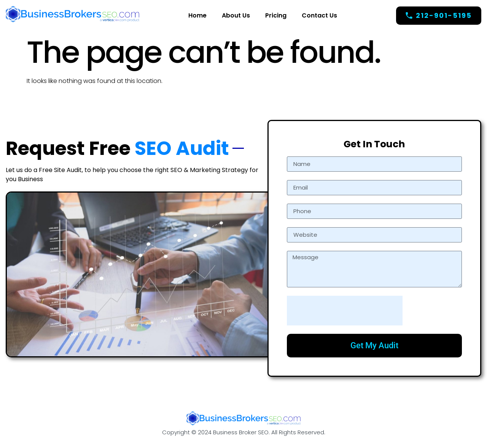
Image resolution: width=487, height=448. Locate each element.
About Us (236, 15)
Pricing (276, 15)
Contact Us (319, 15)
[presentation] (345, 311)
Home (197, 15)
